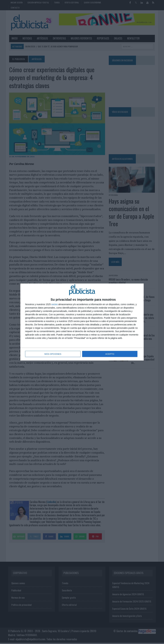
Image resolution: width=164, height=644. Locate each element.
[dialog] (82, 322)
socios (54, 305)
